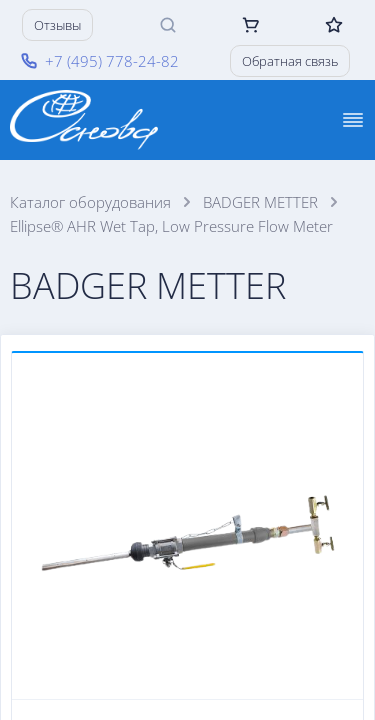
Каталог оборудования (90, 202)
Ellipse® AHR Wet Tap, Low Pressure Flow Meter (171, 226)
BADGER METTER (260, 202)
